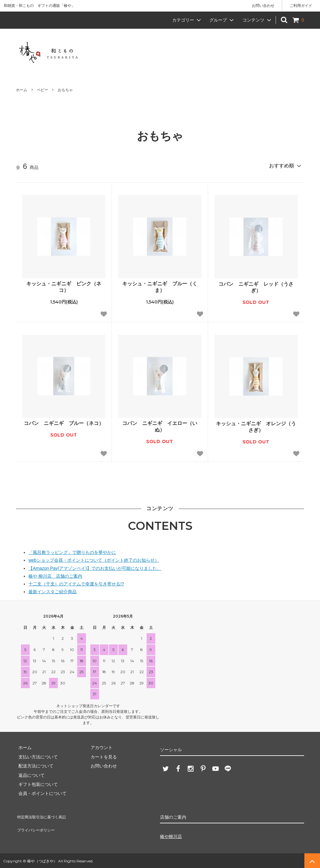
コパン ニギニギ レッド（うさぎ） (256, 286)
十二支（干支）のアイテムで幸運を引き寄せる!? (76, 583)
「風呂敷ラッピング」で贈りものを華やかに (72, 551)
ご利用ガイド (301, 6)
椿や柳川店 (171, 836)
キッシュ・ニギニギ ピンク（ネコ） (64, 286)
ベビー (42, 90)
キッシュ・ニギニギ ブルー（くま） (160, 286)
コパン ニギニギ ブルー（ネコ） (64, 422)
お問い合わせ (263, 6)
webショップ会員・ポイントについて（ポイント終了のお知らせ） (94, 559)
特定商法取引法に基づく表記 (44, 814)
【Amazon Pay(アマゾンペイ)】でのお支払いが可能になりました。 (95, 567)
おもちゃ (65, 90)
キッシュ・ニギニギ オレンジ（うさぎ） (256, 426)
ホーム (22, 90)
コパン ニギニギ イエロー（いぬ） (160, 426)
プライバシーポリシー (38, 823)
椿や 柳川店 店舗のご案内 (55, 575)
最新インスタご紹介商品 (52, 591)
